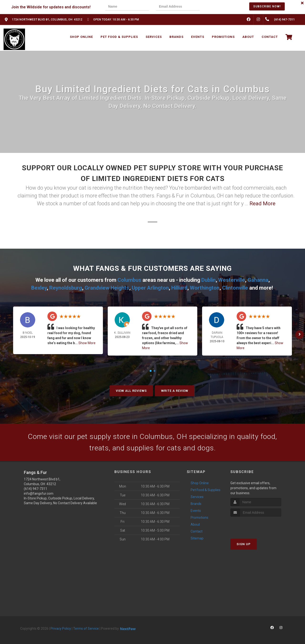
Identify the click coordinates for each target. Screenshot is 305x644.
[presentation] (223, 7)
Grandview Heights (107, 288)
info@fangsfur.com (39, 493)
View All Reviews (131, 391)
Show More (87, 343)
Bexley (39, 288)
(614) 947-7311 (36, 489)
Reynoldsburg (66, 288)
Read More (262, 204)
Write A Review (175, 391)
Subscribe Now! (267, 6)
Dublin (208, 280)
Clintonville (235, 288)
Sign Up (244, 544)
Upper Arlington (150, 288)
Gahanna (258, 280)
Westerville (232, 280)
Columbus (129, 280)
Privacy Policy (61, 629)
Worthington (205, 288)
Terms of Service (86, 629)
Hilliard (179, 288)
